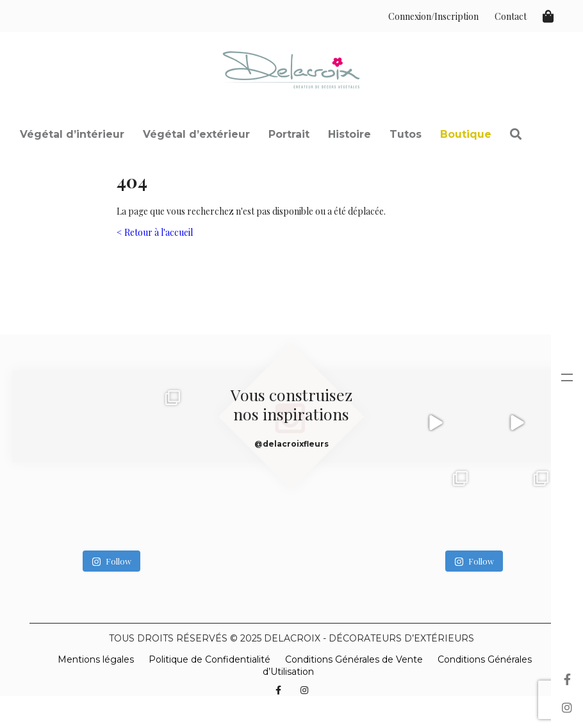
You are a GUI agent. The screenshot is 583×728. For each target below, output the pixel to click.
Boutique (466, 134)
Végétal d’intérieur (72, 134)
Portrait (289, 134)
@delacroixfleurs (291, 444)
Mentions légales (96, 659)
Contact (511, 16)
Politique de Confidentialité (209, 659)
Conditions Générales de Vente (354, 659)
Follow (111, 561)
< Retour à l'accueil (155, 232)
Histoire (349, 134)
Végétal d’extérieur (196, 134)
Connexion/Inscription (433, 16)
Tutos (406, 134)
